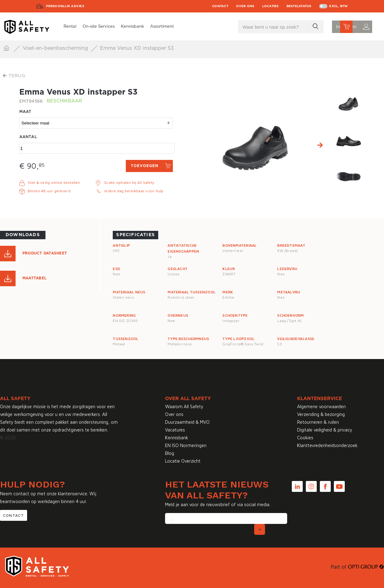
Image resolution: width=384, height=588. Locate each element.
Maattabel (34, 278)
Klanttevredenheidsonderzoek (327, 445)
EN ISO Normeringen (186, 445)
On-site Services (99, 27)
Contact (220, 6)
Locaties (270, 6)
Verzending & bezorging (321, 414)
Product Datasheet (45, 253)
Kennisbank (132, 27)
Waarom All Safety (184, 406)
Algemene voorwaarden (321, 406)
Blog (170, 453)
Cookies (305, 438)
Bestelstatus (299, 6)
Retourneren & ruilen (318, 422)
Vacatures (175, 430)
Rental (70, 27)
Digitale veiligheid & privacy (325, 430)
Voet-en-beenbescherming (56, 48)
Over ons (245, 6)
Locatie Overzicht (183, 461)
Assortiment (162, 27)
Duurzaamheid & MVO (187, 422)
